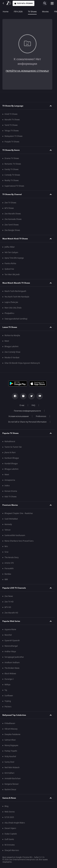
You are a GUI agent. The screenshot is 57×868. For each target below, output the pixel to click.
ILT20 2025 (9, 817)
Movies (45, 12)
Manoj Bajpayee (11, 745)
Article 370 (9, 563)
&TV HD (8, 607)
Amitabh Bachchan (13, 779)
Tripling (8, 701)
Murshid (8, 635)
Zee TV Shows (10, 203)
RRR (6, 580)
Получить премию (23, 3)
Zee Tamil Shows (12, 225)
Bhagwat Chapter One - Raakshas (19, 513)
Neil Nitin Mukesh (12, 768)
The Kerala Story (12, 557)
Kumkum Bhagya (12, 458)
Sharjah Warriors (12, 850)
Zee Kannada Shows (13, 219)
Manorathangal (11, 646)
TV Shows (32, 12)
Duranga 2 (9, 679)
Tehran (8, 530)
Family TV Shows (12, 169)
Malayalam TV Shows (14, 136)
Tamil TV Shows (11, 125)
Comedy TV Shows (12, 175)
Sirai (6, 552)
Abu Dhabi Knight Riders (15, 823)
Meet (7, 341)
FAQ (33, 405)
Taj (6, 690)
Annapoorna (10, 480)
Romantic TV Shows (13, 164)
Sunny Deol (9, 762)
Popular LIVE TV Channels (14, 588)
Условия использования (19, 416)
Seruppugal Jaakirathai (14, 657)
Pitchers (8, 707)
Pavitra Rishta (10, 263)
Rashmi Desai (10, 790)
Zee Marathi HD (11, 613)
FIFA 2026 (18, 12)
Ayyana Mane (10, 629)
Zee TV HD (9, 602)
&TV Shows (9, 208)
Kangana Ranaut (11, 784)
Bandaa (8, 574)
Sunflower (9, 696)
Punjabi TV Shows (12, 142)
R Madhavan (10, 723)
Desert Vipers (10, 828)
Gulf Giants (9, 839)
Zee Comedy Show (12, 352)
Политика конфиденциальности (27, 411)
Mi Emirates (10, 845)
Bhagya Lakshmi (11, 347)
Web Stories (10, 812)
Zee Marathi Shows (13, 214)
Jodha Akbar (10, 247)
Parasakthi (9, 569)
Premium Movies (10, 505)
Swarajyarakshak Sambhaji (16, 319)
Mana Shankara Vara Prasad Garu (19, 541)
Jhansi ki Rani (10, 453)
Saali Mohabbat (11, 519)
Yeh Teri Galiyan (11, 252)
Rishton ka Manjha (12, 335)
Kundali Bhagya (11, 464)
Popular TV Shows (10, 433)
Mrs (6, 546)
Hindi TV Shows (11, 114)
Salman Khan (10, 740)
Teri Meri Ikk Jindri (12, 275)
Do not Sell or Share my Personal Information (27, 422)
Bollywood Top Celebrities (14, 715)
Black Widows (10, 674)
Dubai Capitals (11, 834)
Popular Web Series (11, 621)
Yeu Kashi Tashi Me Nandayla (17, 297)
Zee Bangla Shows (12, 230)
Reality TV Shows (12, 180)
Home (6, 12)
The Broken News (12, 668)
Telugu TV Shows (12, 131)
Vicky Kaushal (10, 756)
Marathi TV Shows (12, 120)
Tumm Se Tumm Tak (13, 447)
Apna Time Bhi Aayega (14, 258)
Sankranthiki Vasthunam (15, 535)
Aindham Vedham (12, 663)
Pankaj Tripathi (11, 751)
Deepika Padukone (12, 734)
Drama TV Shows (12, 158)
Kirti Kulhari (9, 773)
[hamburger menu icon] (52, 3)
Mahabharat (10, 442)
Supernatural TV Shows (14, 186)
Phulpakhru (9, 313)
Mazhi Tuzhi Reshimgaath (15, 291)
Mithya (7, 685)
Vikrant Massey (11, 729)
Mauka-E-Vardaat (12, 358)
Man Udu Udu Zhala (13, 308)
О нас (22, 405)
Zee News (9, 596)
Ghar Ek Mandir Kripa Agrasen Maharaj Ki (22, 363)
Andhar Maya (10, 652)
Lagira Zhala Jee (11, 302)
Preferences (41, 416)
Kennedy (8, 524)
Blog (6, 806)
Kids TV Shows (11, 497)
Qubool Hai (9, 269)
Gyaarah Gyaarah (12, 641)
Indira (7, 486)
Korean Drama (11, 491)
